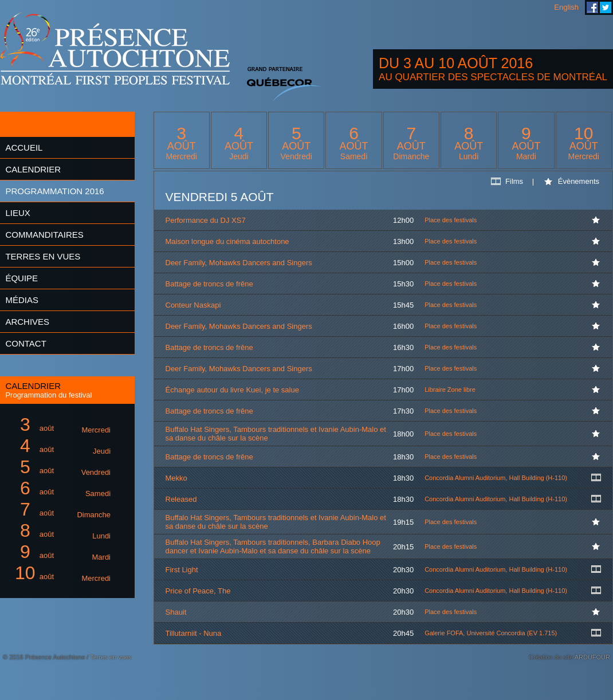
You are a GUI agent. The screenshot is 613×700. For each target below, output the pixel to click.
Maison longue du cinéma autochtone (227, 241)
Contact (25, 343)
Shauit (176, 612)
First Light (182, 570)
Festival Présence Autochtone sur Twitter (606, 7)
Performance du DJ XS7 (206, 220)
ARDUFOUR (592, 657)
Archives (27, 322)
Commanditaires (44, 235)
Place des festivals (451, 220)
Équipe (21, 278)
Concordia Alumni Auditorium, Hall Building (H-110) (496, 478)
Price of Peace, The (198, 591)
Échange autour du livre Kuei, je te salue (232, 390)
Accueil (24, 148)
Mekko (176, 478)
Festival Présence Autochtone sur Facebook (592, 7)
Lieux (17, 213)
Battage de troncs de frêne (209, 284)
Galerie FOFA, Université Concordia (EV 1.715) (491, 633)
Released (181, 499)
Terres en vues (43, 256)
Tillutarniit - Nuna (194, 633)
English (566, 7)
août (61, 425)
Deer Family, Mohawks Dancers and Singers (239, 263)
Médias (22, 300)
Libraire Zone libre (450, 390)
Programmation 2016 (54, 191)
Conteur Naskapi (193, 305)
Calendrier (33, 169)
